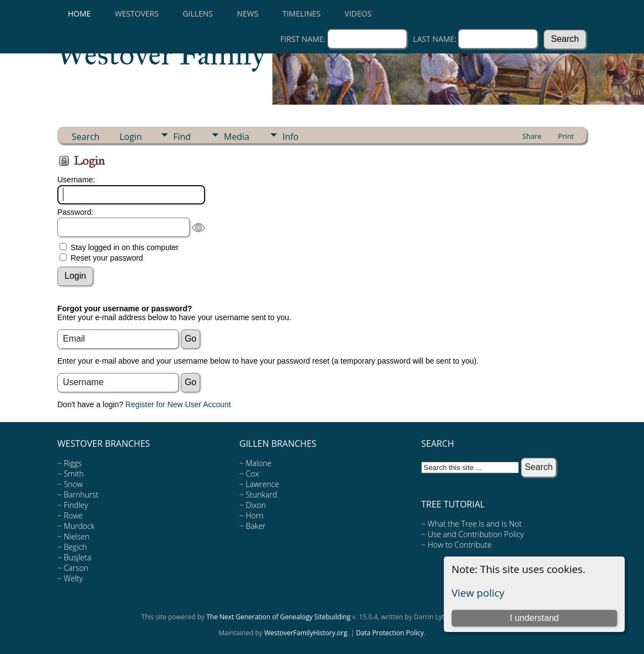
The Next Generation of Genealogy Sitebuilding (278, 617)
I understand (534, 618)
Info (290, 137)
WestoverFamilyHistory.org (306, 633)
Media (237, 137)
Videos (358, 13)
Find (182, 137)
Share (532, 136)
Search (86, 137)
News (248, 13)
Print (566, 136)
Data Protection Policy (390, 633)
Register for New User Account (178, 404)
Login (131, 137)
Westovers (136, 13)
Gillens (198, 13)
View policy (478, 593)
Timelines (301, 13)
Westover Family (162, 55)
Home (79, 13)
